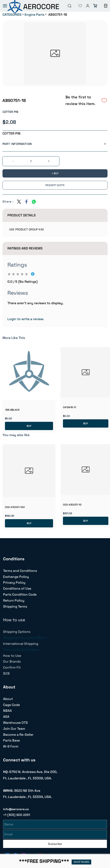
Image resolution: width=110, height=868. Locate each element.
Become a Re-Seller (18, 735)
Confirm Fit (12, 667)
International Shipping (21, 644)
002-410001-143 (15, 507)
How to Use (12, 656)
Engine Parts (34, 15)
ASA (6, 717)
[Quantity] (31, 161)
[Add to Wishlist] (104, 100)
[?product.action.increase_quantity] (49, 161)
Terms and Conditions (20, 571)
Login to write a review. (26, 319)
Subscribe (55, 843)
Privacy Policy (14, 582)
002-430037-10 (72, 505)
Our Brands (12, 661)
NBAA (7, 711)
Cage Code (11, 705)
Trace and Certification (21, 650)
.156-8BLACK (12, 410)
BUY (29, 426)
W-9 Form (11, 746)
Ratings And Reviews (25, 248)
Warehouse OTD (15, 723)
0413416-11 (69, 407)
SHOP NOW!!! (81, 862)
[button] (77, 6)
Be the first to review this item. (80, 100)
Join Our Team (14, 729)
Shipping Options (17, 632)
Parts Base (11, 740)
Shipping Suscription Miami (25, 638)
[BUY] (55, 173)
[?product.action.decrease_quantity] (13, 161)
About (8, 699)
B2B (6, 673)
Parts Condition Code (20, 594)
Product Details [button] (22, 215)
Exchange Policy (16, 577)
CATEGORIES (12, 15)
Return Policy (14, 600)
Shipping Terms (15, 606)
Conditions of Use (17, 588)
